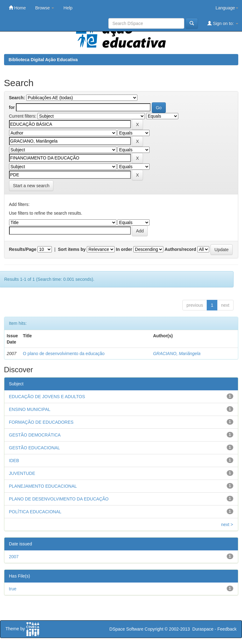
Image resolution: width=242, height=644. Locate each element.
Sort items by (72, 249)
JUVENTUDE (22, 473)
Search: (17, 98)
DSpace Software (126, 629)
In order (124, 249)
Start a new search (31, 186)
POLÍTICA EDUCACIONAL (35, 512)
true (13, 589)
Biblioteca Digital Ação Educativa (43, 60)
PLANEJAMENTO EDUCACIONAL (43, 486)
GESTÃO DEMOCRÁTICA (35, 435)
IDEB (14, 461)
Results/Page (23, 249)
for (12, 107)
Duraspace (203, 629)
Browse (45, 8)
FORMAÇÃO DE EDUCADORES (41, 422)
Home (17, 8)
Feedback (227, 629)
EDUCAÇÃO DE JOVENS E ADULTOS (47, 397)
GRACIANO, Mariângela (177, 354)
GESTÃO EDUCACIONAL (35, 448)
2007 (14, 557)
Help (68, 8)
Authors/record (180, 249)
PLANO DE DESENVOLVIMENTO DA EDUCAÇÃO (59, 499)
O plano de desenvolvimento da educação (64, 354)
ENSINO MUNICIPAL (30, 409)
